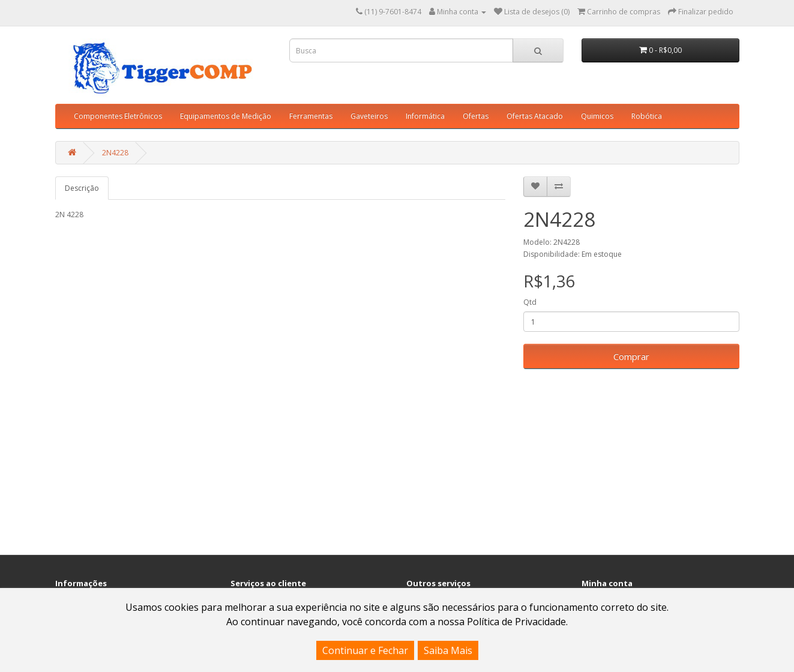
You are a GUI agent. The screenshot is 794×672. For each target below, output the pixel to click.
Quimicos (597, 116)
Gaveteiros (369, 116)
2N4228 (115, 153)
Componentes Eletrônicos (118, 116)
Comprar (631, 356)
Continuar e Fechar (365, 650)
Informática (425, 116)
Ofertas (476, 116)
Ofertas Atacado (535, 116)
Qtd (530, 302)
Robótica (647, 116)
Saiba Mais (448, 650)
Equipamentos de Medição (226, 116)
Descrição (82, 188)
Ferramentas (311, 116)
